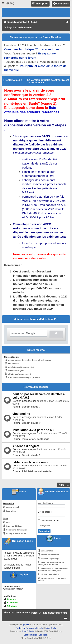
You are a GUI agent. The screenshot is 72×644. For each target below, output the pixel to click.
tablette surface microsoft (31, 462)
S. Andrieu (12, 603)
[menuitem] (10, 3)
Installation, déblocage (36, 439)
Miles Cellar (51, 628)
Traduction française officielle (29, 628)
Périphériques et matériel (37, 471)
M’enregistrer (44, 525)
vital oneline (21, 414)
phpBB (26, 625)
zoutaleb (42, 401)
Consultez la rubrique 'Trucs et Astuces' (32, 49)
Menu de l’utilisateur (53, 492)
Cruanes (11, 599)
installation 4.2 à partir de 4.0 (33, 430)
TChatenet (12, 606)
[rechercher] (28, 334)
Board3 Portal (28, 631)
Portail (34, 22)
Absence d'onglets (26, 446)
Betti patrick (43, 433)
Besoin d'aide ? (31, 407)
